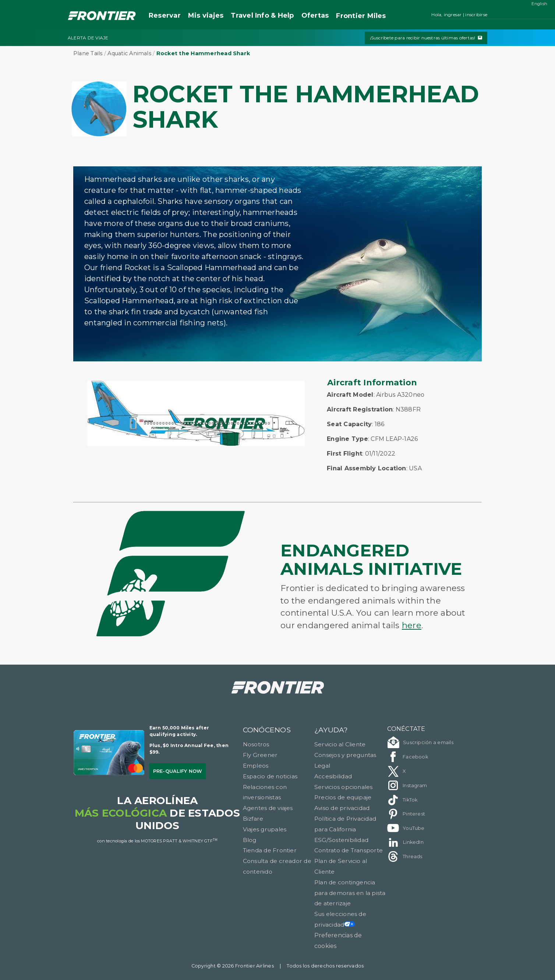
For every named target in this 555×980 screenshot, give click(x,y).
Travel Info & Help (262, 15)
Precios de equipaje (343, 797)
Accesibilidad (333, 776)
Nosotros (256, 744)
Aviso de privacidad (342, 808)
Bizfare (253, 819)
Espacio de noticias (270, 776)
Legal (322, 766)
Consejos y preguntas (345, 755)
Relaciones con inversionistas (265, 792)
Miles (361, 16)
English (539, 4)
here (412, 625)
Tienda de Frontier (270, 850)
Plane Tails (88, 53)
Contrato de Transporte (349, 850)
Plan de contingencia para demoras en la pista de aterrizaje (350, 893)
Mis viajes (206, 15)
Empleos (256, 766)
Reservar (165, 15)
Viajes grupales (265, 829)
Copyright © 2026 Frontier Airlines (233, 966)
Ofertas (315, 15)
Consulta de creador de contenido (277, 866)
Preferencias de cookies (338, 941)
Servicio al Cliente (340, 744)
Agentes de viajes (268, 808)
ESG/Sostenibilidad (341, 840)
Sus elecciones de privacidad (340, 919)
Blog (250, 840)
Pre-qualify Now (178, 771)
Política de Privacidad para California (345, 824)
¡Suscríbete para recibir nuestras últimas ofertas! (426, 38)
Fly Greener (260, 755)
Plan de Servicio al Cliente (341, 866)
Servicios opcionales (344, 787)
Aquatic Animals (129, 53)
